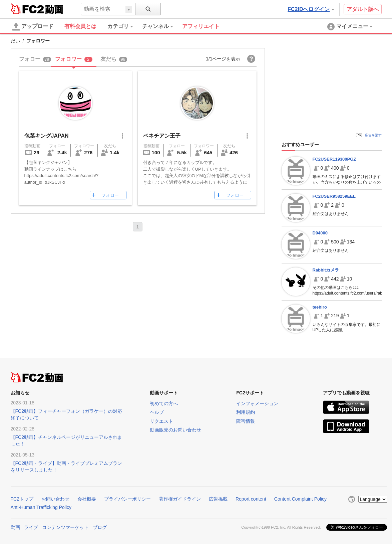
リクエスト (161, 421)
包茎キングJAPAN (47, 136)
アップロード (33, 27)
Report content (251, 499)
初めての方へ (164, 403)
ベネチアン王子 (162, 136)
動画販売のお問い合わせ (175, 430)
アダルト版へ (363, 9)
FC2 (27, 9)
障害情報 (246, 421)
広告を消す (373, 135)
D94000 (320, 233)
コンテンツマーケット (65, 527)
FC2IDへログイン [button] (311, 9)
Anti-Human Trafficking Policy (41, 507)
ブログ (100, 527)
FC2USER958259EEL (334, 196)
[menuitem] (125, 26)
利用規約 (246, 412)
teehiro (320, 307)
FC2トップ (22, 499)
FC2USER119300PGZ (334, 159)
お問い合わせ (55, 499)
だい (15, 41)
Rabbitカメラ (326, 270)
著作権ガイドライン (180, 499)
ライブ (31, 527)
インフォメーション (257, 403)
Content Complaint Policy (300, 499)
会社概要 (87, 499)
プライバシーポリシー (127, 499)
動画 (15, 527)
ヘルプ (157, 412)
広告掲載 (218, 499)
